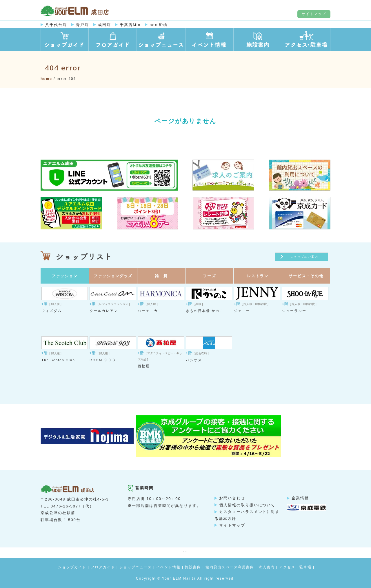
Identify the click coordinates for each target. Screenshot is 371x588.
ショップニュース (136, 567)
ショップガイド (72, 567)
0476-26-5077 (66, 506)
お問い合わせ (232, 498)
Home (46, 79)
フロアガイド (103, 567)
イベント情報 (168, 567)
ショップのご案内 (304, 257)
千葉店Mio (130, 25)
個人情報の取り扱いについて (247, 505)
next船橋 (159, 25)
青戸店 (82, 25)
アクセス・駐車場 (295, 567)
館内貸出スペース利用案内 (230, 567)
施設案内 (193, 567)
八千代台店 (56, 25)
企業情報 (300, 498)
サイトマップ (314, 14)
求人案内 (267, 567)
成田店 (104, 25)
